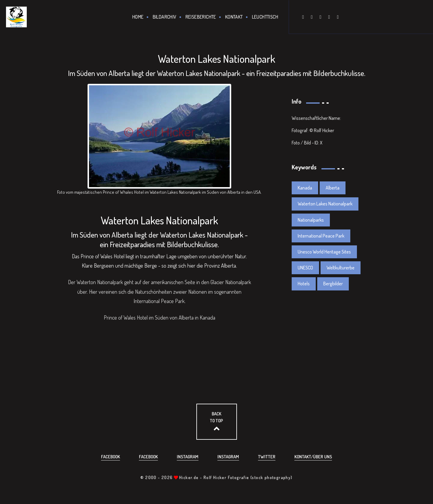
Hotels (304, 284)
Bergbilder (333, 284)
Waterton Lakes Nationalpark (325, 204)
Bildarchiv (165, 17)
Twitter (267, 457)
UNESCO (305, 268)
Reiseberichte (201, 17)
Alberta (333, 188)
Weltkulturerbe (341, 268)
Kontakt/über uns (313, 457)
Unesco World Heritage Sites (324, 252)
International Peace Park (321, 236)
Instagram (188, 457)
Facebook (111, 457)
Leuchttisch (265, 17)
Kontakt (234, 17)
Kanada (305, 188)
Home (138, 17)
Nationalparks (311, 220)
